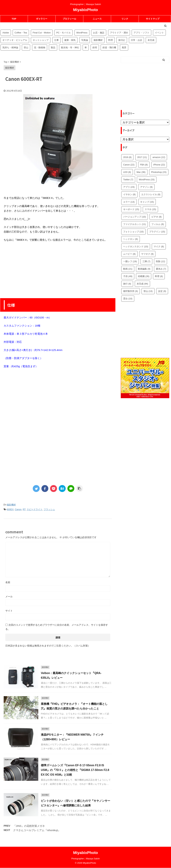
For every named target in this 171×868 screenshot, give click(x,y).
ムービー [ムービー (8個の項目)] (129, 254)
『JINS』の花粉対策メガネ (29, 826)
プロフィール (69, 19)
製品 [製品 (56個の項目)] (53, 48)
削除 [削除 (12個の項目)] (161, 261)
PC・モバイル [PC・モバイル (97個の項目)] (63, 33)
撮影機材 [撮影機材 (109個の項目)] (98, 40)
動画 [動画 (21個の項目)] (128, 269)
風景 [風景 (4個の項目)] (124, 48)
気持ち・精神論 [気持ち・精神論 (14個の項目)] (10, 48)
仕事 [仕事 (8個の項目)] (56, 40)
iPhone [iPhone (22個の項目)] (159, 165)
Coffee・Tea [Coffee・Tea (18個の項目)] (21, 33)
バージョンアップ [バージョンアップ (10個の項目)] (135, 217)
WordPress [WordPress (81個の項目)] (82, 33)
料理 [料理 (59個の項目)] (111, 40)
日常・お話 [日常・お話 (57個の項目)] (136, 40)
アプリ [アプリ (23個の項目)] (129, 187)
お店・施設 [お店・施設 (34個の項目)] (99, 33)
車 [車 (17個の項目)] (86, 48)
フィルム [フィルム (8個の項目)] (158, 224)
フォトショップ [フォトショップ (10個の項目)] (133, 232)
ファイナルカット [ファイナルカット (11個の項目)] (135, 224)
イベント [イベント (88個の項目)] (159, 33)
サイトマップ (153, 19)
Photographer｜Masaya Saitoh (85, 859)
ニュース (97, 19)
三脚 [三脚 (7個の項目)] (146, 261)
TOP (14, 19)
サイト (9, 611)
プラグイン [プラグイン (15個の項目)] (157, 232)
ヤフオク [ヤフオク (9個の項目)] (147, 254)
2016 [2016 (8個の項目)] (127, 157)
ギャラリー (42, 19)
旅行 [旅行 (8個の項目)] (127, 284)
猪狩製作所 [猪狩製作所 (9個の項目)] (131, 291)
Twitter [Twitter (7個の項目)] (128, 180)
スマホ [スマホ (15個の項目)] (150, 209)
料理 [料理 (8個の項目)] (159, 276)
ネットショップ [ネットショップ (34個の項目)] (41, 40)
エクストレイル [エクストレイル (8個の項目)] (151, 194)
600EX (10, 509)
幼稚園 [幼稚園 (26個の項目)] (144, 276)
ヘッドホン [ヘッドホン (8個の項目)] (131, 239)
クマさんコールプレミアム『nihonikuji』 (37, 830)
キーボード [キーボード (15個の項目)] (131, 209)
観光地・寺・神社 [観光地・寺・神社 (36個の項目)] (70, 48)
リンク (125, 19)
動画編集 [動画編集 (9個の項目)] (144, 269)
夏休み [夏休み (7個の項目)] (161, 269)
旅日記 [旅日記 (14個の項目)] (122, 40)
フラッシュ (49, 509)
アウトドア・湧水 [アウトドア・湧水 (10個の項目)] (119, 33)
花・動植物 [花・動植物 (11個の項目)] (40, 48)
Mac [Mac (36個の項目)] (141, 172)
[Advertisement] (58, 270)
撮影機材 (11, 505)
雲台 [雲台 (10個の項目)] (128, 299)
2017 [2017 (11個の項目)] (142, 157)
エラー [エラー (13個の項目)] (129, 202)
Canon (18, 509)
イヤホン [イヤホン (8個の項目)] (129, 194)
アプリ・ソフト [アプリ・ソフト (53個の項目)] (141, 33)
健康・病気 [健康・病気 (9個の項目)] (70, 40)
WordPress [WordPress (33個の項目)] (147, 180)
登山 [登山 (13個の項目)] (148, 291)
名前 (8, 582)
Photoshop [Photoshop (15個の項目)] (159, 172)
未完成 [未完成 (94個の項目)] (151, 40)
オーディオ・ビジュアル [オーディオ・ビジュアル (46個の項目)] (15, 40)
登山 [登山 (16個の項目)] (26, 48)
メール (9, 596)
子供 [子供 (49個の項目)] (128, 276)
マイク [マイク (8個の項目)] (159, 247)
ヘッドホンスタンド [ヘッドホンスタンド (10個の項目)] (136, 247)
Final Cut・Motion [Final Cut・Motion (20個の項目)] (42, 33)
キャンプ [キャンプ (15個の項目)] (147, 202)
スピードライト (35, 509)
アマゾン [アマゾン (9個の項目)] (146, 187)
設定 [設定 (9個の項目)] (162, 291)
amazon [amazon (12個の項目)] (159, 157)
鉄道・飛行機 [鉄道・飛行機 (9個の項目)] (109, 48)
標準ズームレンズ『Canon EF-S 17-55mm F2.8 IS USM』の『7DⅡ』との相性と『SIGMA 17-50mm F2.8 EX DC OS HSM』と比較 (75, 770)
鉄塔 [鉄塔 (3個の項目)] (95, 48)
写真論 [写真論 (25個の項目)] (85, 40)
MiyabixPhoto (85, 10)
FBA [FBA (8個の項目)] (144, 165)
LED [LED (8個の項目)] (127, 172)
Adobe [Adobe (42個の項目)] (6, 33)
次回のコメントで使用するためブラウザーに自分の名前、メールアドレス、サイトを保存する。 (57, 627)
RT (24, 509)
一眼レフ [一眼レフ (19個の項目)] (130, 261)
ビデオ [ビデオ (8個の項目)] (157, 217)
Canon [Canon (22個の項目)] (129, 165)
